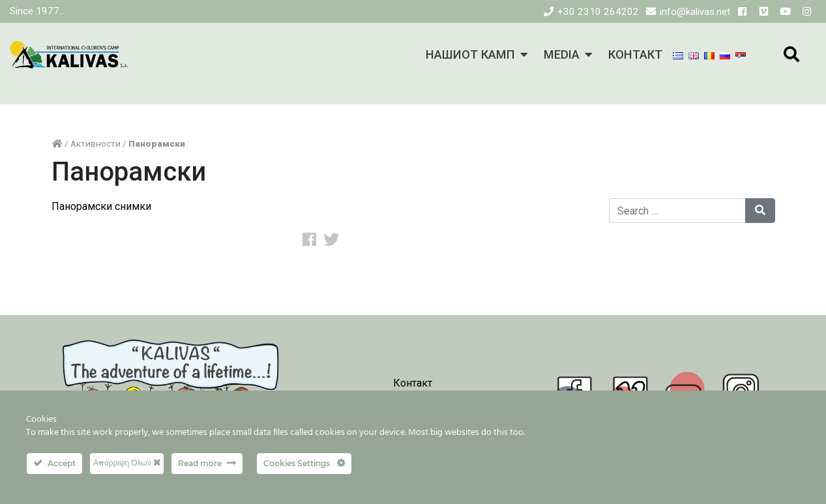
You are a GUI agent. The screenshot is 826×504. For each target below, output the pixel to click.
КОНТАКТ (635, 54)
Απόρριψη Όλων (127, 463)
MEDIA (562, 54)
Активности (96, 143)
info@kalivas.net (695, 12)
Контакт (413, 383)
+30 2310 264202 (598, 12)
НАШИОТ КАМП (470, 54)
